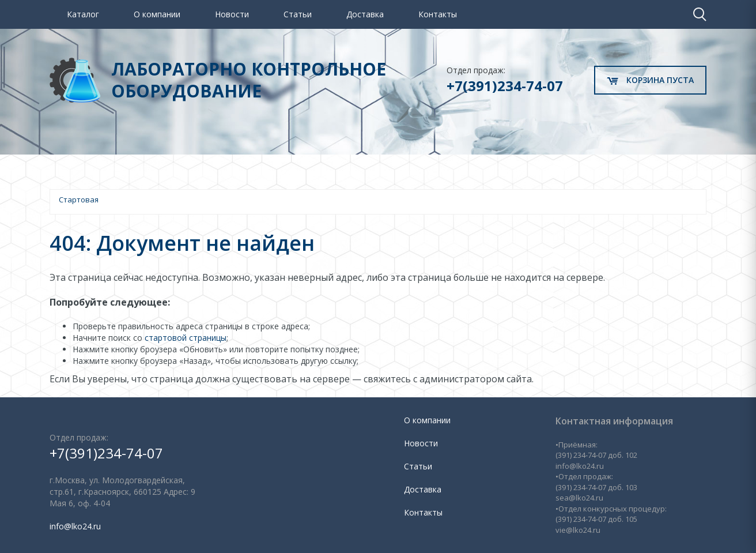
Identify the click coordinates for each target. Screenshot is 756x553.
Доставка (365, 14)
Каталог (83, 14)
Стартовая (79, 200)
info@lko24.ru (75, 526)
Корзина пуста (650, 80)
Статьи (298, 14)
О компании (157, 14)
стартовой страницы (186, 338)
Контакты (438, 14)
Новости (232, 14)
